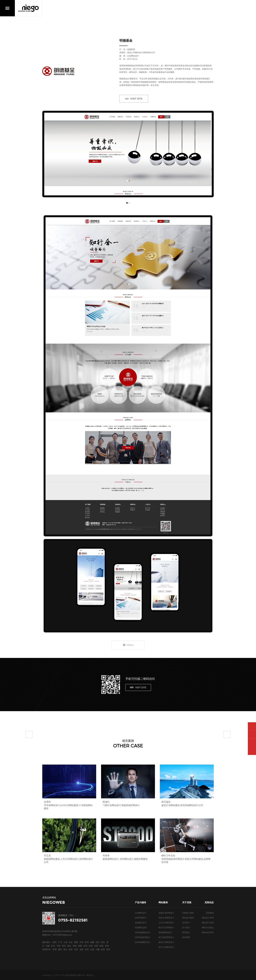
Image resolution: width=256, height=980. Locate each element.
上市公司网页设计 (166, 923)
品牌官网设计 (141, 918)
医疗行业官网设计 (166, 927)
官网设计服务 (188, 913)
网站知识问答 (208, 932)
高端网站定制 (141, 927)
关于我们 (186, 927)
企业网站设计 (141, 913)
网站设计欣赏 (208, 923)
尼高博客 (186, 937)
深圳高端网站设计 (143, 932)
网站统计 (90, 975)
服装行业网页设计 (166, 942)
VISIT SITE (136, 99)
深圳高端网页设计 (143, 942)
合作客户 (186, 923)
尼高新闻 (210, 913)
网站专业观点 (208, 927)
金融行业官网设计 (166, 913)
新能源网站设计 (165, 932)
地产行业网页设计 (166, 947)
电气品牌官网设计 (166, 937)
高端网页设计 (141, 923)
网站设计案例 (188, 918)
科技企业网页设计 (166, 918)
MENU (130, 645)
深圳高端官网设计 (143, 937)
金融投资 (131, 49)
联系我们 (186, 932)
